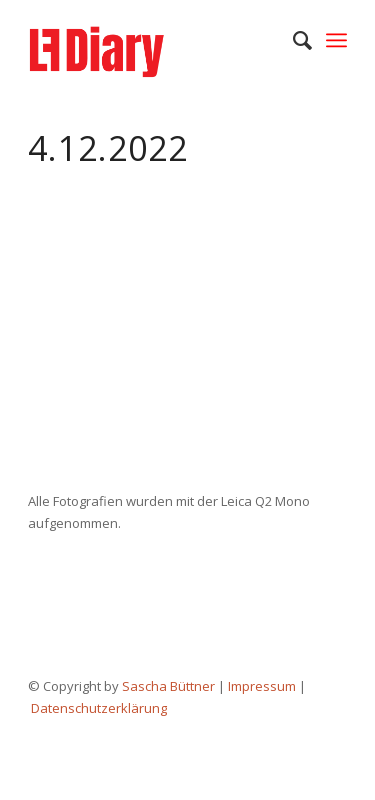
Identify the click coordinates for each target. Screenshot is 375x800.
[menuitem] (292, 40)
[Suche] (292, 40)
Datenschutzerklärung (99, 708)
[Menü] (336, 40)
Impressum (262, 686)
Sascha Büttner (168, 686)
